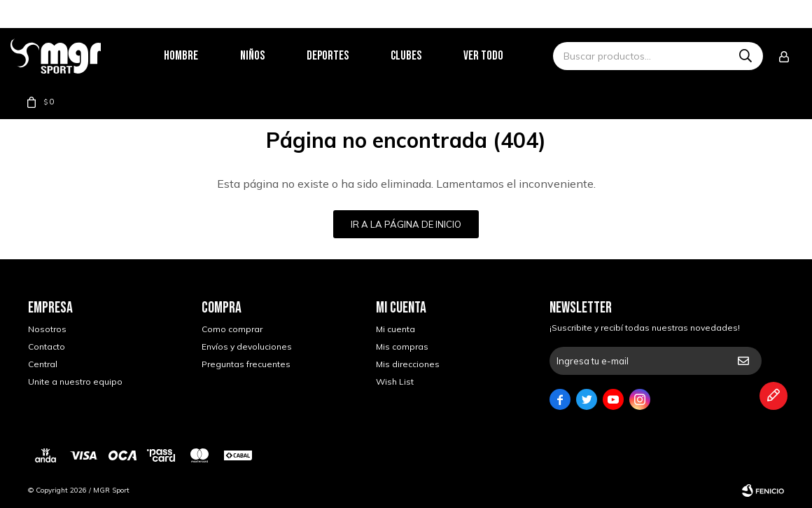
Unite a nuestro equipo (75, 382)
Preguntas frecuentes (246, 364)
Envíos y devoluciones (247, 346)
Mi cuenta (395, 329)
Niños (270, 56)
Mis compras (402, 346)
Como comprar (232, 329)
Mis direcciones (408, 364)
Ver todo (501, 56)
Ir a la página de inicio (406, 224)
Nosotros (47, 329)
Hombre (198, 56)
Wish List (395, 382)
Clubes (423, 56)
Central (43, 364)
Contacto (47, 346)
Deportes (345, 56)
